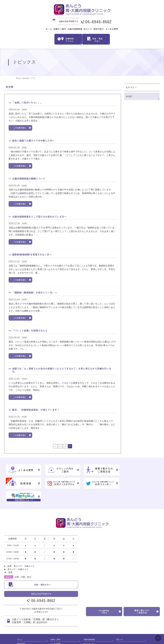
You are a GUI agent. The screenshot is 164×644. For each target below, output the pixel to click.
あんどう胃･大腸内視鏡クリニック (81, 640)
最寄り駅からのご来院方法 (142, 598)
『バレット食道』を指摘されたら (30, 330)
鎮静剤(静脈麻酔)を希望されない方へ (32, 254)
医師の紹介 (22, 630)
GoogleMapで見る (104, 598)
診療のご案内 (55, 626)
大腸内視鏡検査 (89, 626)
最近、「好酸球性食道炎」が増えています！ (36, 410)
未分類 (24, 109)
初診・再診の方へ (42, 571)
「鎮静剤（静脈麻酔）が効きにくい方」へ (35, 292)
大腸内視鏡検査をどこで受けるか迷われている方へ (39, 216)
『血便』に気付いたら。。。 (27, 102)
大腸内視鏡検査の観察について (29, 178)
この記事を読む (20, 128)
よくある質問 (55, 630)
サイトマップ (88, 630)
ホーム (20, 626)
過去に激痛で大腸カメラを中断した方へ (33, 140)
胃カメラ (120, 626)
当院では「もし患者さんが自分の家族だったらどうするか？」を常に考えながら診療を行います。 (62, 370)
